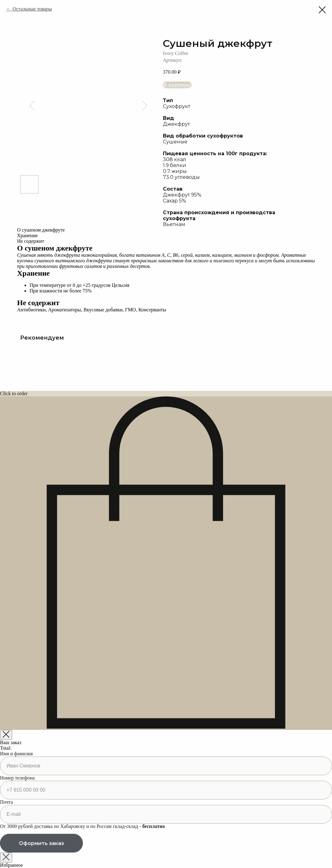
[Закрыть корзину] (6, 735)
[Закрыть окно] (6, 857)
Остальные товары (32, 9)
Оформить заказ (41, 843)
